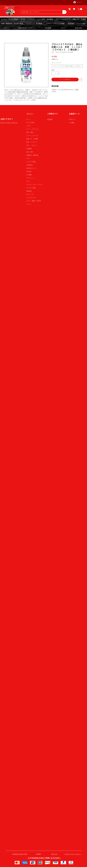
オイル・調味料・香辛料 (34, 201)
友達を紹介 (30, 165)
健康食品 (29, 191)
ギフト (28, 158)
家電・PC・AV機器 (32, 139)
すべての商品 (30, 123)
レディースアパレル (32, 129)
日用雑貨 (29, 149)
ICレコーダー (30, 194)
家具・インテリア (32, 142)
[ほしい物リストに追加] (81, 80)
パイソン (29, 204)
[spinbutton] (56, 73)
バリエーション (56, 63)
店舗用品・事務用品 (32, 155)
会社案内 (29, 172)
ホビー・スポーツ (32, 145)
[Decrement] (53, 73)
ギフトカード (30, 178)
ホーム (28, 119)
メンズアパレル (31, 198)
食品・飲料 (30, 152)
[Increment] (58, 73)
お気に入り (72, 119)
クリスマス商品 (31, 162)
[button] (80, 9)
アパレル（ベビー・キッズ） (35, 185)
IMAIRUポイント (31, 168)
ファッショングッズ (32, 136)
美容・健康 (30, 132)
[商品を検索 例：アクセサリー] (40, 12)
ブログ (28, 126)
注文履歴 (29, 175)
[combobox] (67, 66)
